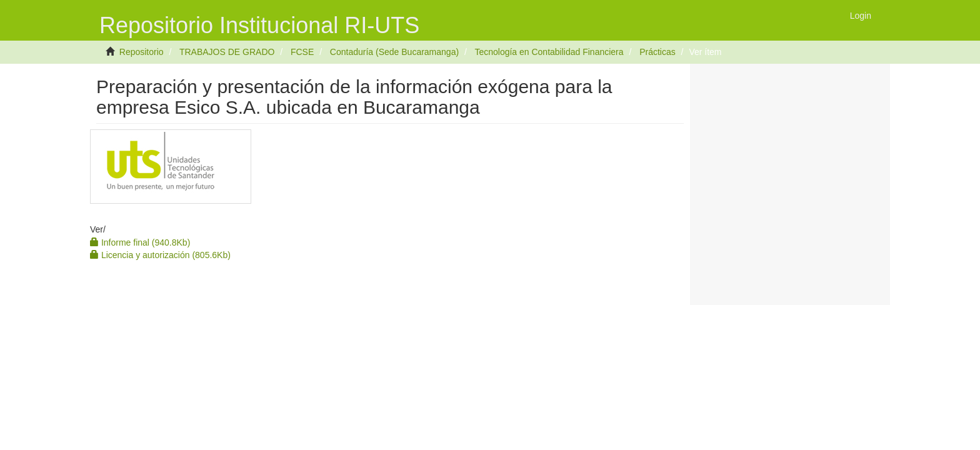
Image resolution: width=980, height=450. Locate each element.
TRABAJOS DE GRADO (227, 52)
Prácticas (657, 52)
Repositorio (142, 52)
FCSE (302, 52)
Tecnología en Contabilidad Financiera (549, 52)
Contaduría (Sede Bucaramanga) (394, 52)
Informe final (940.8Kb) (140, 242)
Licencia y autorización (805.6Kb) (160, 255)
